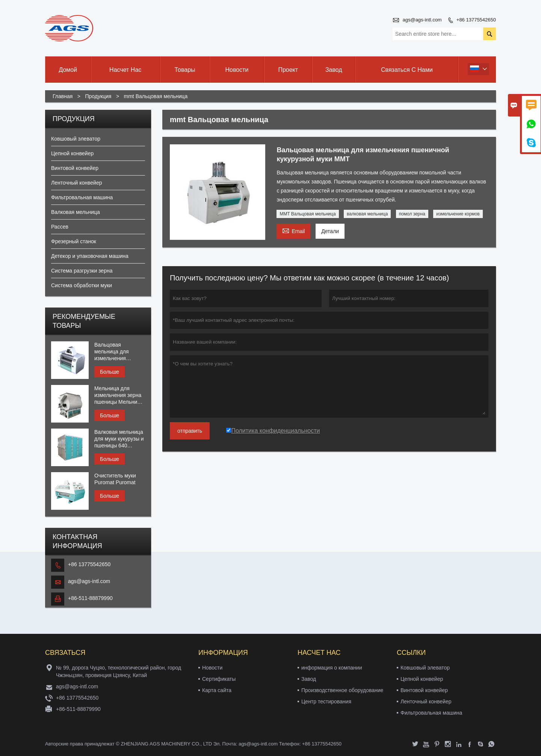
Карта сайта (217, 690)
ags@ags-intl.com (422, 20)
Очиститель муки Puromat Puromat (115, 479)
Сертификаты (219, 679)
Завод (334, 70)
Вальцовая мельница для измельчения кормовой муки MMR (119, 352)
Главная (63, 96)
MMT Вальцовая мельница (308, 214)
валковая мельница (367, 214)
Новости (237, 70)
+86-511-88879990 (90, 598)
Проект (288, 70)
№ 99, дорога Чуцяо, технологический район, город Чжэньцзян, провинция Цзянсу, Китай (119, 671)
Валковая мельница (76, 212)
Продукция (98, 96)
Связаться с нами (407, 70)
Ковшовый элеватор (76, 139)
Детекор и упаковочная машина (90, 256)
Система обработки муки (82, 285)
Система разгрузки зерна (82, 271)
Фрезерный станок (74, 241)
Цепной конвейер (72, 153)
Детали (330, 231)
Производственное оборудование (342, 690)
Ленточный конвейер (77, 183)
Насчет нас (125, 70)
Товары (185, 70)
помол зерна (412, 214)
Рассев (60, 227)
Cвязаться (65, 653)
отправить (190, 431)
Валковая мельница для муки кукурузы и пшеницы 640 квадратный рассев (119, 439)
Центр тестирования (326, 701)
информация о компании (332, 668)
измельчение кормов (458, 214)
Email (293, 230)
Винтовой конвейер (75, 168)
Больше (110, 372)
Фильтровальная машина (82, 197)
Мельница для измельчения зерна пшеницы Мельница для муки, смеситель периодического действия (120, 395)
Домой (68, 70)
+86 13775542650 (476, 20)
